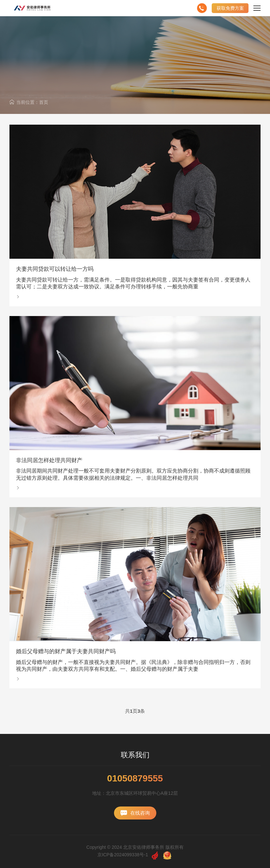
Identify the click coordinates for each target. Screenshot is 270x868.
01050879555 (135, 778)
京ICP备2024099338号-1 (123, 855)
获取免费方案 (230, 8)
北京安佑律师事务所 (144, 847)
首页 (44, 102)
